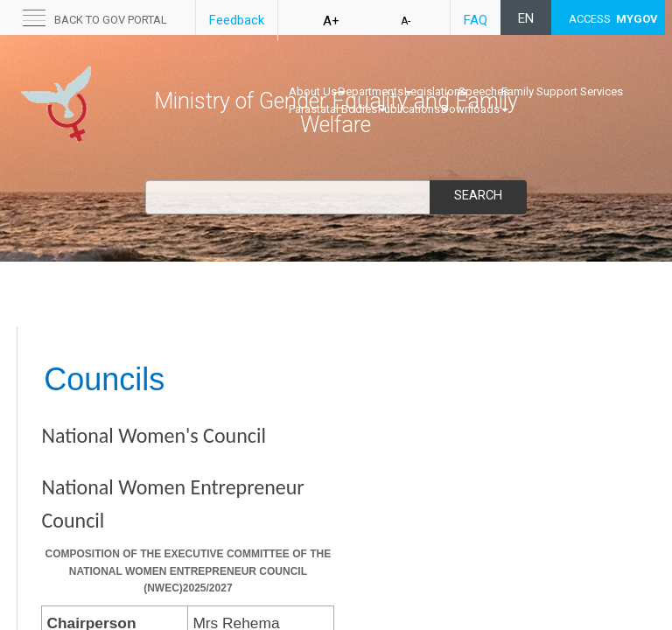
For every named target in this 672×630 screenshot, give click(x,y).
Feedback (237, 20)
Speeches (484, 91)
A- (406, 21)
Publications (413, 109)
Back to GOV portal (111, 20)
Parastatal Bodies (337, 109)
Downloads (475, 109)
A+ (331, 21)
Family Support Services (562, 91)
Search (478, 195)
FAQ (476, 20)
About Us (317, 91)
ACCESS (613, 19)
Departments (375, 91)
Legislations (435, 91)
